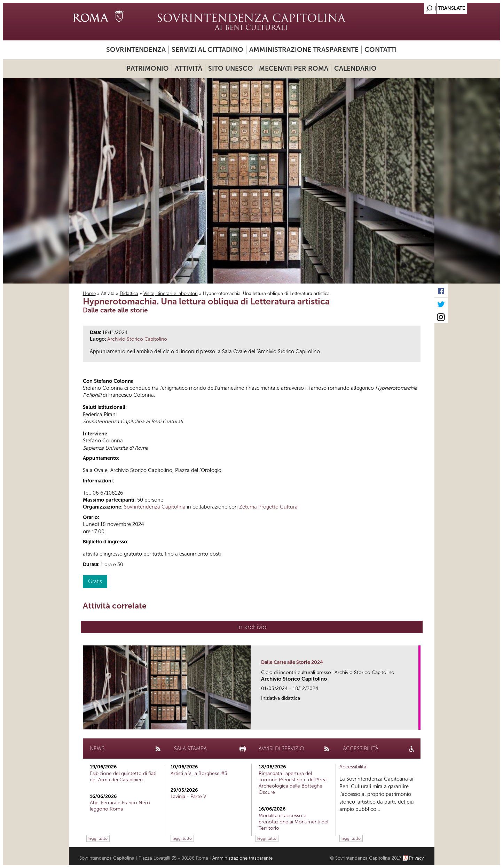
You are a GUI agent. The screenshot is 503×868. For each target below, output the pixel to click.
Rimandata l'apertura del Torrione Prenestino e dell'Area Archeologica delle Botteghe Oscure (293, 783)
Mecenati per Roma (294, 68)
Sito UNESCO (231, 68)
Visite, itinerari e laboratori (171, 293)
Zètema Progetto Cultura (268, 507)
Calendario (355, 68)
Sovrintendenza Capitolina (155, 507)
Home (89, 293)
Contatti (381, 50)
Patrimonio (148, 68)
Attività (188, 68)
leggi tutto (98, 838)
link (415, 722)
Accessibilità (353, 767)
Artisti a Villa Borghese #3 (199, 773)
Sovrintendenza (136, 50)
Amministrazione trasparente (304, 50)
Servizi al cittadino (207, 50)
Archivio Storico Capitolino (137, 339)
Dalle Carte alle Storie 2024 (292, 662)
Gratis (95, 581)
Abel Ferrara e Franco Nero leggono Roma (120, 806)
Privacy (416, 858)
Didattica (129, 293)
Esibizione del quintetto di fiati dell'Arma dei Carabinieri (123, 777)
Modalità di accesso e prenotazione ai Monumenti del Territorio (293, 822)
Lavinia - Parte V (188, 796)
